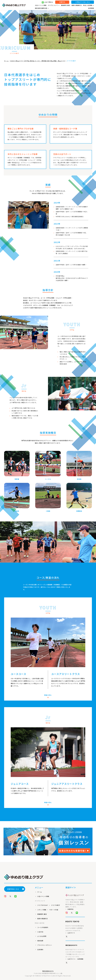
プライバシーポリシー (45, 945)
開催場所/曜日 (66, 5)
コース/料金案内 (43, 927)
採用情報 (91, 8)
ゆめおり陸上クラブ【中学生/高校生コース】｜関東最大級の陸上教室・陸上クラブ (38, 61)
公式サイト (71, 933)
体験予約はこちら (16, 889)
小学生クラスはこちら (83, 2)
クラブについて (54, 5)
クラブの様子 (56, 905)
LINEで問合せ (47, 2)
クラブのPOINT (43, 905)
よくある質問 (42, 936)
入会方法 (40, 932)
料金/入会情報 (88, 5)
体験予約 (62, 2)
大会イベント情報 (41, 5)
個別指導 (40, 941)
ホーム (6, 61)
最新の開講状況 (77, 5)
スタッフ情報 (42, 910)
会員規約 (40, 950)
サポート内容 (54, 910)
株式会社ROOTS (48, 971)
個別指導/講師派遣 (42, 8)
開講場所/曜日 (42, 914)
